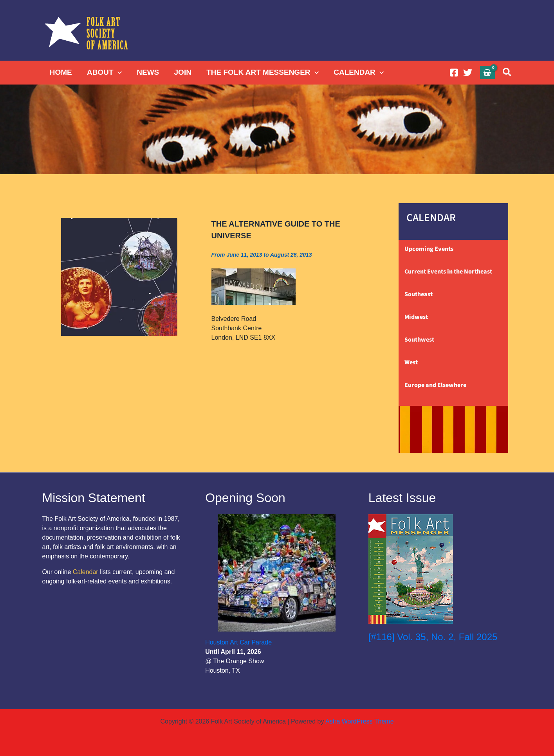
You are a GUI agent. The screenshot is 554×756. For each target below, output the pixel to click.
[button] (117, 72)
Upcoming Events (429, 249)
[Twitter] (468, 73)
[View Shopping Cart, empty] (487, 72)
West (411, 362)
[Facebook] (454, 73)
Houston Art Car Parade (238, 642)
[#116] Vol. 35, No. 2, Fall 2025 (433, 637)
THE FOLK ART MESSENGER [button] (262, 72)
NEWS (147, 72)
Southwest (419, 340)
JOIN (182, 72)
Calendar (86, 572)
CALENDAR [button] (358, 72)
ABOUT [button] (104, 72)
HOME (61, 72)
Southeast (419, 294)
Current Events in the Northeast (448, 272)
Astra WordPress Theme (360, 721)
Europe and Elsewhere (435, 385)
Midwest (416, 317)
